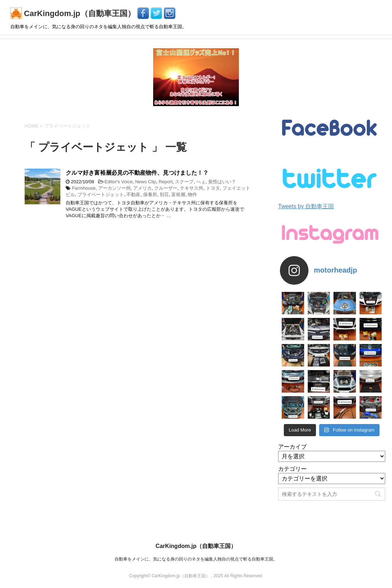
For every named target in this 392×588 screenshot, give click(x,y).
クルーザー (166, 188)
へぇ (201, 182)
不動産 (133, 195)
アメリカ (142, 188)
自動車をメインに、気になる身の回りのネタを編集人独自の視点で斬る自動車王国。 (196, 559)
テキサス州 (192, 188)
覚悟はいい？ (222, 182)
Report (165, 182)
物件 (192, 195)
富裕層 (178, 195)
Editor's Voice (119, 182)
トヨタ (213, 188)
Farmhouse (84, 188)
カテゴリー (292, 469)
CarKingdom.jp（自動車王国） (74, 13)
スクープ (184, 182)
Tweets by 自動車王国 (306, 206)
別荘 (164, 195)
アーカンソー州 (114, 188)
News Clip (145, 182)
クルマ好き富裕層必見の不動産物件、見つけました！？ (137, 173)
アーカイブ (292, 447)
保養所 (150, 195)
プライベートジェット (101, 195)
